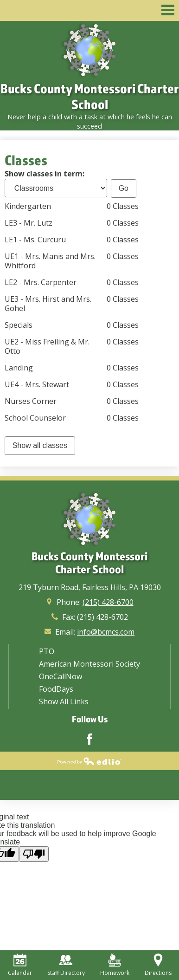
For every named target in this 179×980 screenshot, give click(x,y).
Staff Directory (66, 965)
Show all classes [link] (40, 445)
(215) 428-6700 (108, 602)
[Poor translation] (34, 854)
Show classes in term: (45, 174)
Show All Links (64, 701)
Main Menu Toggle (168, 10)
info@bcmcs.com (106, 632)
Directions (158, 965)
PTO (47, 651)
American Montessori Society (89, 664)
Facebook (89, 739)
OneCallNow (61, 676)
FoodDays (56, 689)
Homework (115, 965)
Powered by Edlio (89, 761)
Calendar (20, 965)
